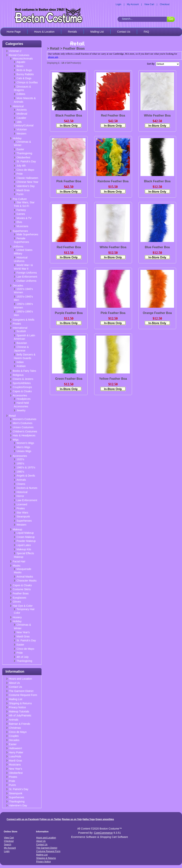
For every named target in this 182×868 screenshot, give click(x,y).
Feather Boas (21, 593)
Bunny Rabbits (25, 74)
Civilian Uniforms (26, 281)
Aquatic (21, 62)
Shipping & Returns (20, 703)
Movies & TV (24, 218)
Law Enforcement (27, 277)
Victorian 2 (15, 51)
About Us (14, 683)
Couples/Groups (22, 387)
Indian (20, 362)
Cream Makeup (26, 537)
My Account (133, 4)
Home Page (14, 32)
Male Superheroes (27, 234)
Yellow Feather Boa (113, 379)
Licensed (22, 504)
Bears (20, 66)
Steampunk (23, 517)
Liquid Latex (24, 545)
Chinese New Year (27, 182)
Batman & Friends (20, 724)
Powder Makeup (26, 541)
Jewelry (21, 410)
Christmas (15, 728)
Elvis (19, 222)
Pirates (17, 324)
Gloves (17, 602)
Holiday (17, 138)
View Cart (149, 4)
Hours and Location (20, 679)
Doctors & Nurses (27, 488)
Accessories (20, 395)
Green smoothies (105, 819)
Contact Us (124, 32)
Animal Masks (25, 577)
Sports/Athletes (22, 383)
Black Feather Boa (69, 115)
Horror (20, 496)
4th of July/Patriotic (20, 715)
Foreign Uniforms (27, 273)
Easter (20, 149)
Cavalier (21, 118)
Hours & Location (44, 32)
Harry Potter (16, 752)
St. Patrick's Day (26, 161)
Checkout (165, 4)
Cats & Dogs (24, 78)
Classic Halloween (27, 178)
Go (171, 19)
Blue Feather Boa (157, 247)
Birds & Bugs (24, 70)
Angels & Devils (26, 476)
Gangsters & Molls (24, 320)
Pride (20, 174)
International (20, 328)
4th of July (23, 657)
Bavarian (22, 343)
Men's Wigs (23, 447)
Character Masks (27, 581)
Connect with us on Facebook (23, 819)
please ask (53, 57)
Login (118, 4)
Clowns (21, 484)
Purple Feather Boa (69, 313)
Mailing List (97, 32)
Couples (14, 736)
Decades (18, 286)
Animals (21, 480)
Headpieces (24, 399)
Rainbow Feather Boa (113, 181)
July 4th (21, 166)
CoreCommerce (103, 833)
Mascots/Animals (23, 59)
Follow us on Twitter (50, 819)
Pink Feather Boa (69, 181)
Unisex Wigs (24, 451)
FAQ (146, 32)
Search (8, 845)
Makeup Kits (24, 549)
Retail (12, 416)
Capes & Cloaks (22, 391)
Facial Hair (19, 561)
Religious (18, 375)
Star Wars (22, 513)
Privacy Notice (17, 707)
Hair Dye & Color (23, 606)
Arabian (21, 366)
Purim (20, 194)
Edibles (21, 94)
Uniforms (18, 247)
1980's (20, 472)
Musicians (22, 226)
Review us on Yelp (72, 819)
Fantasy (21, 210)
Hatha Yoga (89, 819)
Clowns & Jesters (23, 379)
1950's (20, 463)
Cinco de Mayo (25, 170)
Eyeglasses (20, 598)
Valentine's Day (26, 186)
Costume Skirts (22, 589)
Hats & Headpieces (24, 435)
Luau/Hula (15, 756)
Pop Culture (20, 199)
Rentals (72, 32)
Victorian (22, 129)
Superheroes (20, 231)
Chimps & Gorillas (27, 82)
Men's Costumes (23, 423)
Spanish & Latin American (24, 337)
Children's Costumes (25, 431)
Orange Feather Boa (157, 313)
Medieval (22, 114)
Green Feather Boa (69, 379)
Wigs (16, 440)
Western (21, 134)
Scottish (21, 331)
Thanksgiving (24, 153)
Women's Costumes (25, 419)
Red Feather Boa (113, 115)
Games (21, 214)
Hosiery (17, 617)
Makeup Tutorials (19, 711)
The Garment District (21, 691)
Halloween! (15, 748)
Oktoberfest (23, 157)
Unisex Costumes (23, 427)
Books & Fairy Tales (24, 371)
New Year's (23, 632)
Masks (16, 566)
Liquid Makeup (25, 533)
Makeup (17, 529)
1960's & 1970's (26, 467)
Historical (18, 106)
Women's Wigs (25, 443)
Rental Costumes (19, 55)
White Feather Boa (157, 115)
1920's (20, 459)
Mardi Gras (23, 190)
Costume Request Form (23, 695)
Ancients (22, 110)
